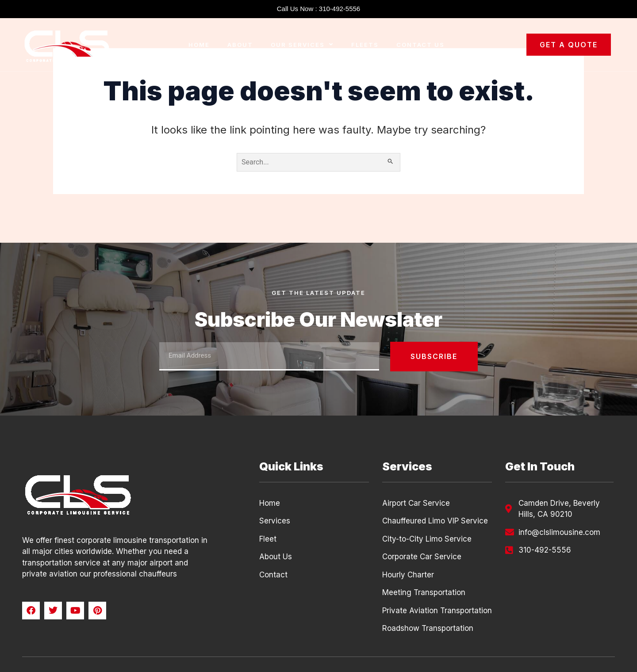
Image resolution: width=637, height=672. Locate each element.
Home (199, 45)
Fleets (365, 45)
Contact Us (420, 45)
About (240, 45)
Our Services (302, 44)
